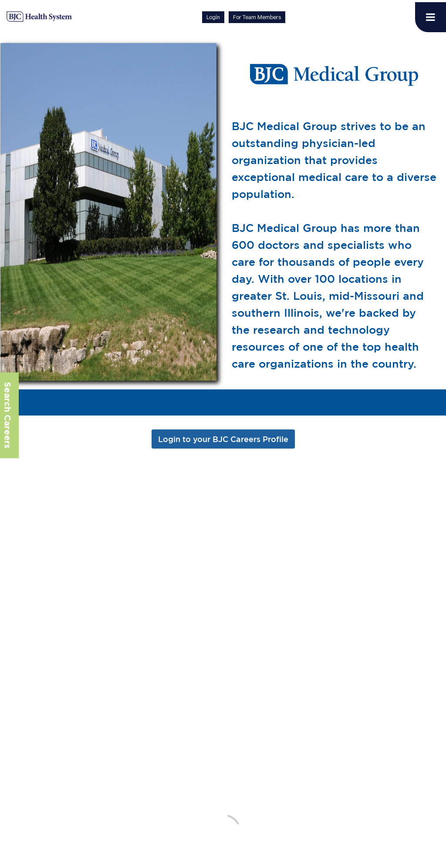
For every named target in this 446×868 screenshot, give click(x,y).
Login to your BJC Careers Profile (223, 439)
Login (213, 17)
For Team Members (257, 17)
